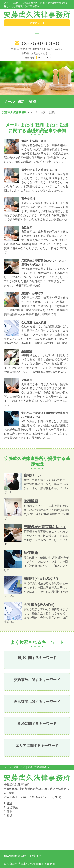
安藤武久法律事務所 (14, 112)
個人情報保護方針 (15, 856)
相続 (10, 816)
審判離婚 (27, 351)
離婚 (10, 803)
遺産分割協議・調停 (34, 141)
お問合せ (36, 856)
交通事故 (12, 807)
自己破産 (27, 228)
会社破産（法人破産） (35, 322)
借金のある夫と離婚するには (39, 170)
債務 (10, 812)
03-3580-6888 (40, 43)
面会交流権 (28, 199)
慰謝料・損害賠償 (32, 293)
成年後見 (27, 380)
